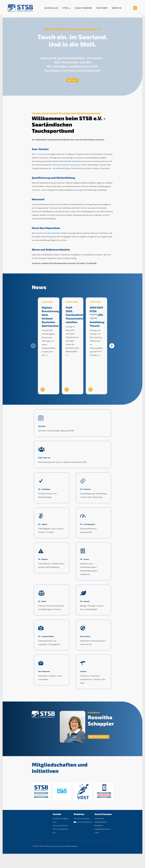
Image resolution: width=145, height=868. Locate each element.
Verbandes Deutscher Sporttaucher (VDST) (70, 165)
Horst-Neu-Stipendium (52, 233)
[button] (112, 346)
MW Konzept (72, 858)
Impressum (99, 830)
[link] (41, 803)
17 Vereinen (40, 154)
